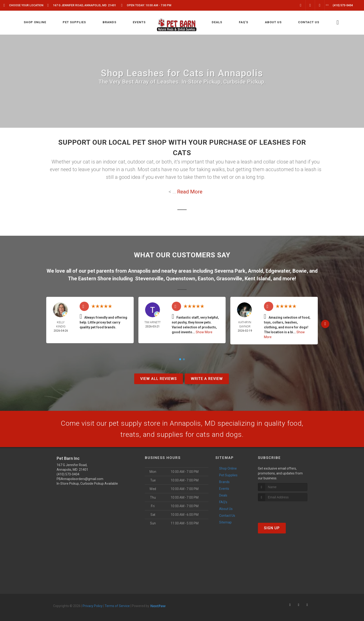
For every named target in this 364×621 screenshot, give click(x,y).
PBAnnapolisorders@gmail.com (80, 479)
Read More (190, 192)
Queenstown (181, 279)
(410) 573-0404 (68, 474)
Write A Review (207, 379)
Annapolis (139, 271)
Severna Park (230, 271)
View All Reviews (159, 379)
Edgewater (278, 271)
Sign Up (272, 528)
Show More (204, 332)
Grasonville (229, 279)
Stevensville (149, 279)
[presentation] (283, 510)
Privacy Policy (93, 606)
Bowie (300, 271)
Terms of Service (117, 606)
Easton (206, 279)
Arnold (255, 271)
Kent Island (258, 279)
